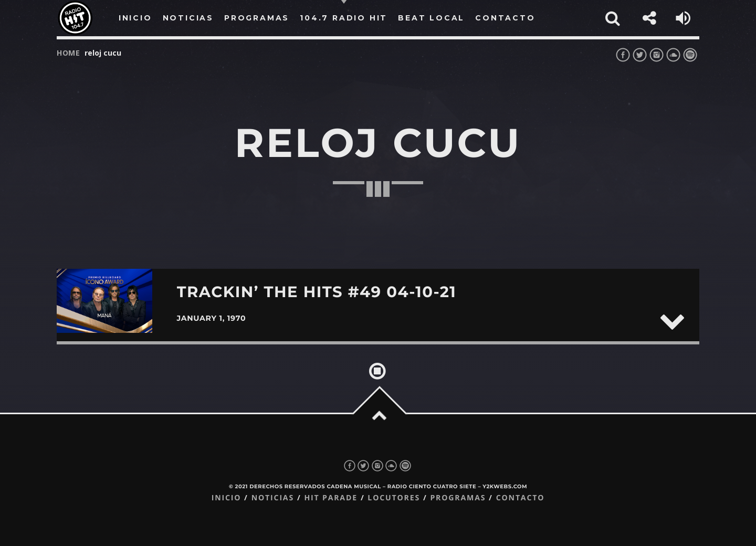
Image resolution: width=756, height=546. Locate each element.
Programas (458, 498)
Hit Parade (330, 498)
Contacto (521, 498)
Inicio (227, 498)
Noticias (273, 498)
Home (69, 53)
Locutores (394, 498)
